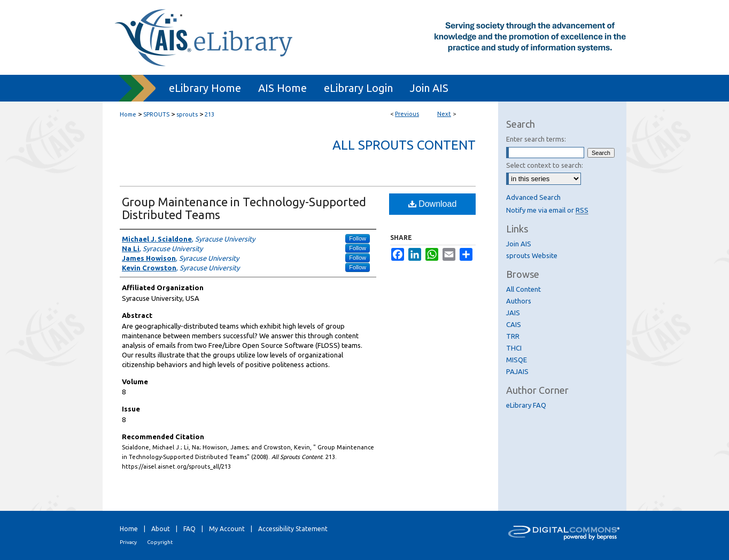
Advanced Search (533, 197)
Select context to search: (545, 165)
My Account (227, 529)
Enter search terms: (536, 139)
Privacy (128, 542)
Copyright (160, 542)
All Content (524, 289)
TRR (513, 336)
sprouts (187, 114)
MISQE (517, 360)
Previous (407, 114)
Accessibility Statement (293, 529)
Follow (358, 238)
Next (444, 114)
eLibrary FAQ (526, 405)
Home (128, 114)
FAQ (189, 529)
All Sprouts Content (404, 145)
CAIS (514, 324)
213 (210, 114)
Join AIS (519, 244)
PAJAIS (517, 371)
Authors (519, 301)
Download (433, 204)
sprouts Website (532, 255)
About (161, 529)
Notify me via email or (547, 210)
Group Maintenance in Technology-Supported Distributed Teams (244, 208)
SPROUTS (156, 114)
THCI (514, 348)
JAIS (513, 313)
